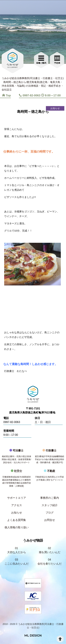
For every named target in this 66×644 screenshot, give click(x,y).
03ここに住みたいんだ (17, 562)
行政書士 (49, 457)
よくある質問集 (17, 520)
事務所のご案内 (50, 498)
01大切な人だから (17, 550)
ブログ (50, 513)
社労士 (16, 479)
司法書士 (16, 457)
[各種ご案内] (41, 59)
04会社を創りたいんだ (50, 562)
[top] (60, 639)
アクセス (17, 505)
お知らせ (17, 513)
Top (7, 95)
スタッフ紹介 (50, 505)
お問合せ (50, 520)
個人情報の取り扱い (17, 527)
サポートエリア (17, 498)
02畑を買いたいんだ (50, 550)
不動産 (49, 476)
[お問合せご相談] (57, 59)
